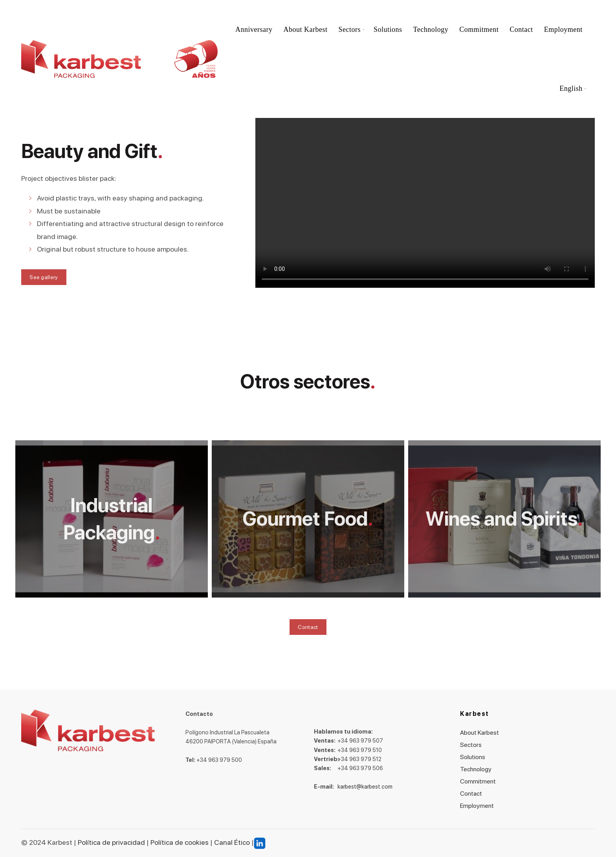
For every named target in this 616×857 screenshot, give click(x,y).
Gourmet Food (305, 519)
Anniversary (254, 29)
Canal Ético (232, 842)
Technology (431, 29)
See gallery (44, 277)
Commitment (479, 29)
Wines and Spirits (501, 519)
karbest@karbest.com (365, 787)
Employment (563, 29)
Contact (521, 29)
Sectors (350, 29)
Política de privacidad (111, 842)
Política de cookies (179, 842)
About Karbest (306, 29)
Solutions (388, 29)
